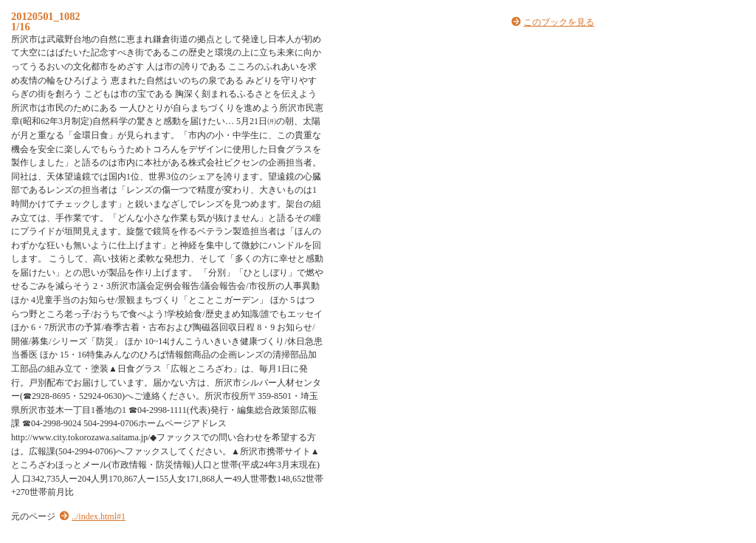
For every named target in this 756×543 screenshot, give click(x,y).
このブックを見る (559, 22)
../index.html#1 (99, 516)
